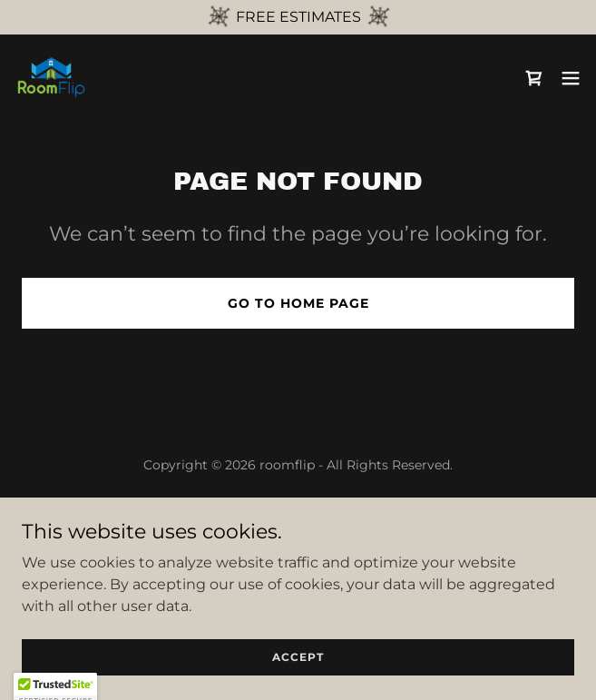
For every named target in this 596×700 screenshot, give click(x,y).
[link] (51, 78)
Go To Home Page (298, 303)
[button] (571, 78)
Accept (298, 657)
